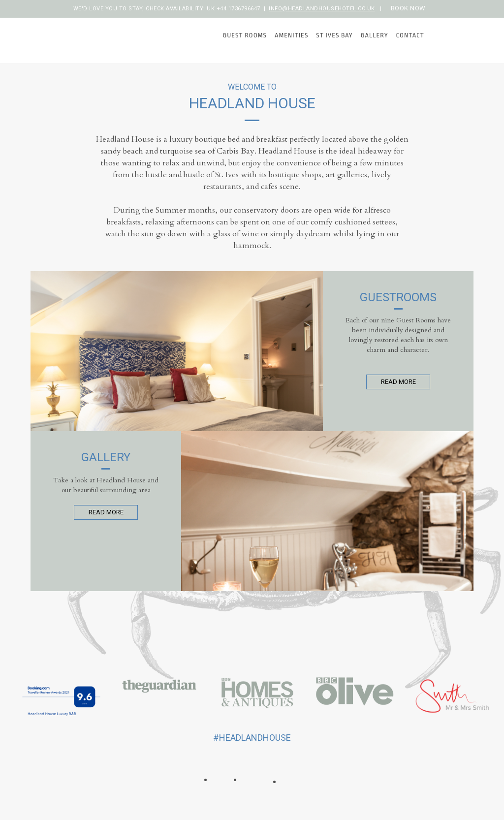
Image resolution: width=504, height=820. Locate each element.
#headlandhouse (252, 738)
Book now (408, 8)
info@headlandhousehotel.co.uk (322, 9)
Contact (410, 35)
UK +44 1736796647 (234, 9)
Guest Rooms (245, 35)
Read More (398, 382)
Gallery (375, 35)
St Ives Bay (334, 35)
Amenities (291, 35)
